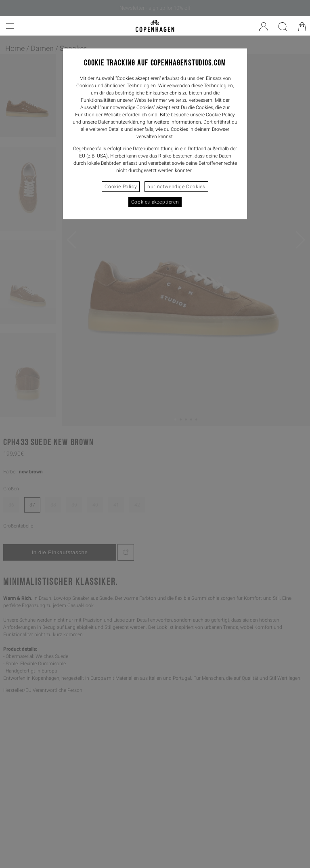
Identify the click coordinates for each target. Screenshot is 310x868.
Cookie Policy (121, 187)
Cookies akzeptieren (155, 202)
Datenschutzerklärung (122, 122)
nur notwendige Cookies (176, 187)
